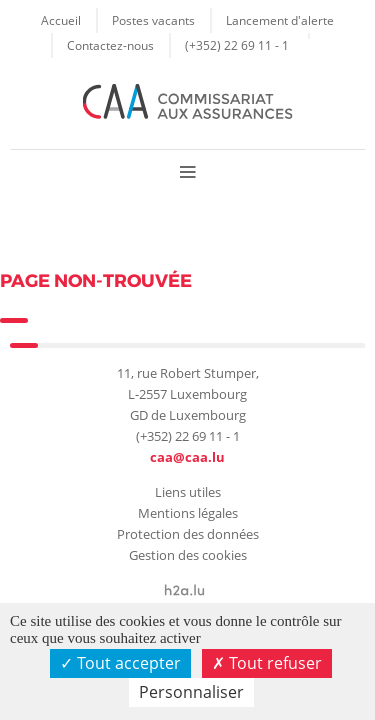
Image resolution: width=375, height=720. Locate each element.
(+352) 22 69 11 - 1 (237, 45)
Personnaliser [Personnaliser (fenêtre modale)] (191, 692)
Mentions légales (188, 513)
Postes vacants (153, 20)
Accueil (61, 20)
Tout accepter (120, 663)
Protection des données (188, 534)
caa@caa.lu (187, 457)
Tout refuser (267, 663)
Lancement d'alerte (280, 20)
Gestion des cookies (188, 555)
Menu (187, 171)
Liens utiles (188, 492)
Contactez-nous (110, 45)
